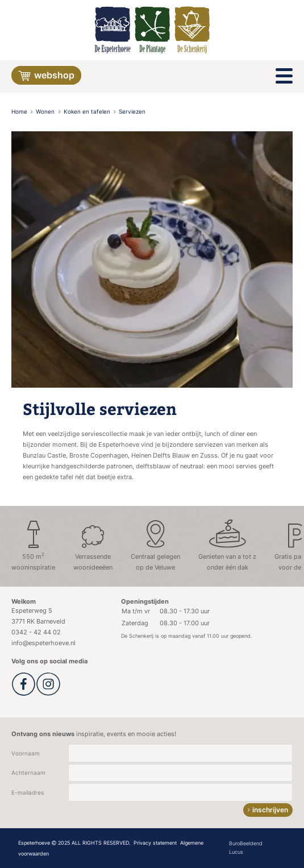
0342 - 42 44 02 (36, 632)
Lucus (236, 852)
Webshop (46, 76)
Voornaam (26, 753)
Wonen (46, 112)
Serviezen (132, 112)
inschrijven (270, 810)
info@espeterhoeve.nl (43, 643)
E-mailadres (28, 793)
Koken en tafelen (88, 112)
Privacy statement (155, 843)
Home (20, 112)
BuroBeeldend (246, 843)
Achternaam (28, 773)
